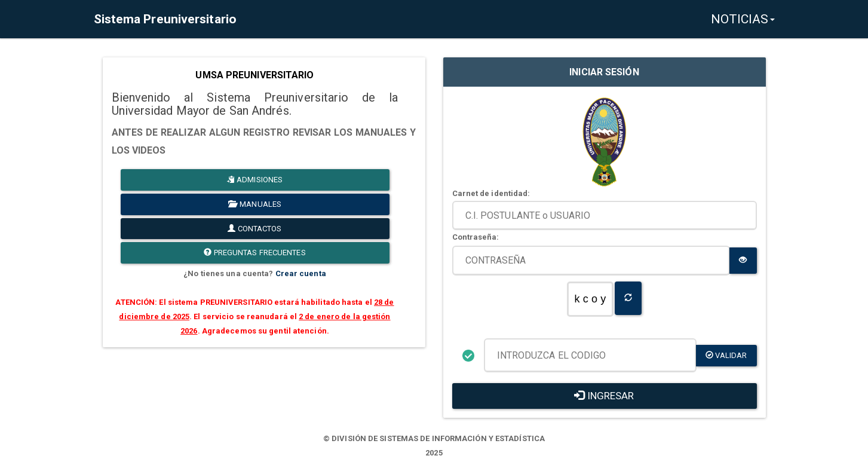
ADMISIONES (255, 180)
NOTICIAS (743, 19)
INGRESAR (604, 396)
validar (726, 355)
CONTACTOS (254, 229)
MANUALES (255, 204)
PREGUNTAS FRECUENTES (254, 253)
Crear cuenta (301, 273)
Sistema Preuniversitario (165, 19)
